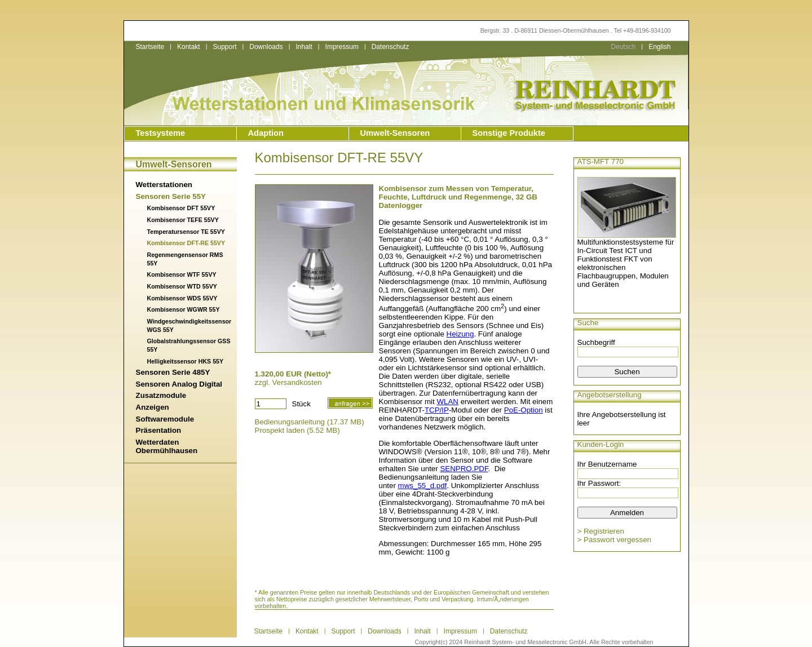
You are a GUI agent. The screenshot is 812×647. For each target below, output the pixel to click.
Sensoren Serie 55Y (171, 196)
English (659, 47)
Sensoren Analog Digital (179, 384)
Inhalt (304, 47)
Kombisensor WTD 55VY (182, 286)
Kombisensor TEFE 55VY (183, 220)
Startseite (150, 47)
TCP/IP (437, 410)
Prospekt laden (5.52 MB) (297, 430)
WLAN (447, 402)
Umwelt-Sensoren (395, 133)
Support (224, 47)
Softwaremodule (165, 419)
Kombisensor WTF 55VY (182, 274)
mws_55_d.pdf (423, 486)
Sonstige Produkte (509, 133)
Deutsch (623, 47)
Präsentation (159, 430)
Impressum (342, 47)
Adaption (266, 133)
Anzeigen (153, 407)
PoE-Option (524, 410)
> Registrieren (601, 531)
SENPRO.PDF (464, 469)
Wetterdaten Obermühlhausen (167, 446)
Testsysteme (161, 133)
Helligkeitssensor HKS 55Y (186, 361)
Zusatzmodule (161, 395)
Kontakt (189, 47)
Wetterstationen (164, 185)
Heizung (460, 334)
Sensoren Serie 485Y (173, 372)
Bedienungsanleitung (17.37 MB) (310, 422)
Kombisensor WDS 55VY (182, 298)
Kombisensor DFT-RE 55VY (186, 243)
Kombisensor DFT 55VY (181, 208)
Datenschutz (390, 47)
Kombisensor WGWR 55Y (184, 309)
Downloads (266, 47)
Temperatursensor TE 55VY (186, 232)
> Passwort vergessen (615, 540)
